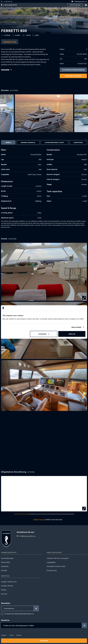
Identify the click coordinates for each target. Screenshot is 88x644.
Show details (76, 327)
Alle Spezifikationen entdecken (73, 70)
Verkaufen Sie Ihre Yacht (56, 566)
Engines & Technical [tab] (28, 142)
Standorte (5, 566)
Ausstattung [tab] (78, 142)
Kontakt (4, 570)
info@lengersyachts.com (28, 536)
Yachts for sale (75, 5)
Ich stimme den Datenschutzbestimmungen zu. (19, 614)
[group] (44, 113)
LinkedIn (11, 635)
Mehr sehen (5, 70)
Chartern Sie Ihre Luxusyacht (58, 558)
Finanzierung (52, 570)
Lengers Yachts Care (9, 582)
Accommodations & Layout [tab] (54, 142)
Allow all (72, 334)
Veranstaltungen (7, 558)
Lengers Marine (7, 586)
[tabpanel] (44, 184)
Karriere (4, 594)
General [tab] (8, 142)
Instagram (4, 635)
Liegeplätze (51, 562)
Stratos (4, 590)
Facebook (19, 635)
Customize (44, 334)
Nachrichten (6, 562)
